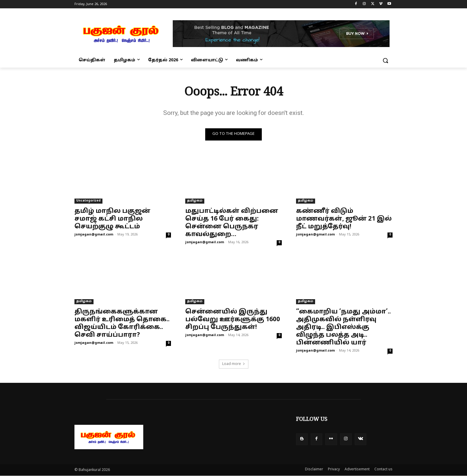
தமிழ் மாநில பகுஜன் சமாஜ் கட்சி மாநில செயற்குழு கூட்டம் (112, 219)
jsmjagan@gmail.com (94, 235)
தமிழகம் (195, 201)
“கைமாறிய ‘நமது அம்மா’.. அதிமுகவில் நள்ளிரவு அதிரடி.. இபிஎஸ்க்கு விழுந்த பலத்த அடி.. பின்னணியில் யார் (343, 327)
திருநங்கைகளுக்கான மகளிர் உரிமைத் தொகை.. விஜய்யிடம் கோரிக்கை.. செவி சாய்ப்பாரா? (122, 324)
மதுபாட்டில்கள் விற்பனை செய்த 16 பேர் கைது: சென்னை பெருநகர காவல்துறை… (232, 223)
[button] (385, 60)
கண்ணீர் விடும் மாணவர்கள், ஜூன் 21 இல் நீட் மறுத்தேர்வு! (344, 219)
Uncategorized (88, 201)
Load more (234, 364)
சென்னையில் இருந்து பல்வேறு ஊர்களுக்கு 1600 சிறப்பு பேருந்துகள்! (233, 320)
